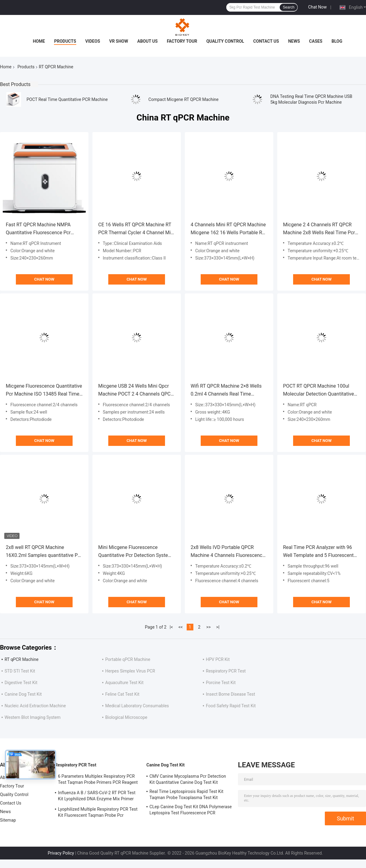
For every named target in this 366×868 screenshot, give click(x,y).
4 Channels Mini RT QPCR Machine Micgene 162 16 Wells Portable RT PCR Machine (228, 229)
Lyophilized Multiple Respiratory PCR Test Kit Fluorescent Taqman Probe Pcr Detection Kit (98, 813)
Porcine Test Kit (221, 683)
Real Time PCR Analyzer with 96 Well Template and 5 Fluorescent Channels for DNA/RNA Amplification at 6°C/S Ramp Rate (319, 552)
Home (39, 41)
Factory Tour (182, 41)
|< (171, 627)
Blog (337, 41)
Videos (93, 41)
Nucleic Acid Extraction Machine (35, 706)
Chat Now (317, 7)
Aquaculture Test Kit (124, 683)
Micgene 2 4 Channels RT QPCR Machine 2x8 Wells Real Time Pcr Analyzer (319, 229)
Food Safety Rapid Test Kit (231, 706)
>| (218, 627)
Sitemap (8, 820)
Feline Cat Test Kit (122, 694)
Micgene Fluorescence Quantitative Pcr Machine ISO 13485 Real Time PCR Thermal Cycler (44, 391)
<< (181, 627)
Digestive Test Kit (21, 683)
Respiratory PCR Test (226, 671)
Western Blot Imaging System (32, 717)
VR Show (119, 41)
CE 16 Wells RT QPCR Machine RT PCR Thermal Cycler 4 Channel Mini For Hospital (136, 229)
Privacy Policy (61, 853)
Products (65, 41)
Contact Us (266, 41)
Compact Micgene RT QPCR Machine (184, 99)
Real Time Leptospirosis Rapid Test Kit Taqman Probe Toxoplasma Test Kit (186, 794)
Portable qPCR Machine (128, 659)
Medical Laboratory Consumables (137, 706)
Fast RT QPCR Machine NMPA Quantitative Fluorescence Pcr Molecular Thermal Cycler (38, 229)
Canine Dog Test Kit (23, 694)
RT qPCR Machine (22, 659)
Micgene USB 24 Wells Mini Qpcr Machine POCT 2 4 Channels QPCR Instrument (136, 391)
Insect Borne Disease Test (230, 694)
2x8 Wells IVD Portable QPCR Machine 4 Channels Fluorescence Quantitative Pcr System (228, 552)
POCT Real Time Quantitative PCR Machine (67, 99)
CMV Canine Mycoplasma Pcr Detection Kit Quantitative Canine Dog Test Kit (188, 779)
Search (289, 7)
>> (208, 627)
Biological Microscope (126, 717)
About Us (147, 41)
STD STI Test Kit (20, 671)
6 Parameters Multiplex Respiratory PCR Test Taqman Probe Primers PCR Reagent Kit (98, 780)
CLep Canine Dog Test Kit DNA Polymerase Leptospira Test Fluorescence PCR (191, 810)
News (294, 41)
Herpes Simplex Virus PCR (130, 671)
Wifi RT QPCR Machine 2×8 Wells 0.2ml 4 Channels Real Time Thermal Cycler (226, 391)
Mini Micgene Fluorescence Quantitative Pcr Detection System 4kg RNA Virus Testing (135, 552)
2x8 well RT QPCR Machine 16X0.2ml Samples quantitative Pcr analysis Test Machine (44, 552)
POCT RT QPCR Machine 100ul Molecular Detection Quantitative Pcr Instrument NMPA (318, 391)
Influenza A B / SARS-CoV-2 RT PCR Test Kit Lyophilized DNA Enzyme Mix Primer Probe (97, 797)
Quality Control (225, 41)
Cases (316, 41)
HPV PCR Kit (218, 659)
